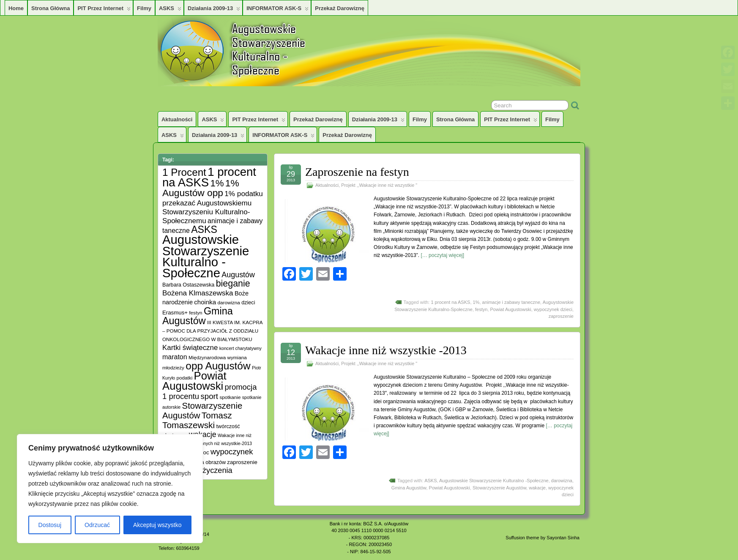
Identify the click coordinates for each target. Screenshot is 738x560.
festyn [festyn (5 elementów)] (195, 313)
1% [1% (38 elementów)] (217, 183)
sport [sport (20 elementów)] (209, 396)
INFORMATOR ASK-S (277, 10)
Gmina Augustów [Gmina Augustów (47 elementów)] (198, 316)
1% (476, 302)
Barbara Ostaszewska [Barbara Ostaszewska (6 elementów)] (188, 285)
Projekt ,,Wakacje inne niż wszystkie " (379, 185)
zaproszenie (561, 316)
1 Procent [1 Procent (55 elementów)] (184, 172)
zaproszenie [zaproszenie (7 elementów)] (242, 462)
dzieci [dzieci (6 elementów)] (248, 303)
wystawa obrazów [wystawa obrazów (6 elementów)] (205, 462)
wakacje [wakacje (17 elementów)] (203, 434)
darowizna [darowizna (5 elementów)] (229, 302)
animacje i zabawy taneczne (511, 302)
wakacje (537, 488)
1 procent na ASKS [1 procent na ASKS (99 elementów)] (209, 177)
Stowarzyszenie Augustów (499, 488)
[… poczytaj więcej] (442, 255)
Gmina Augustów (409, 488)
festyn (481, 309)
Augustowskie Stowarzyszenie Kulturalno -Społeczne (494, 481)
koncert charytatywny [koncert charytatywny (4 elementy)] (241, 348)
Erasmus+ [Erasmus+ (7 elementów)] (175, 313)
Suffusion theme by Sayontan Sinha (543, 538)
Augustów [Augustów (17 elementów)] (238, 275)
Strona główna (51, 8)
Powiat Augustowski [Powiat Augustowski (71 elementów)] (194, 381)
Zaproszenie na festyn (357, 172)
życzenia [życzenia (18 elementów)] (217, 470)
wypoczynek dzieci (553, 309)
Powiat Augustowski (511, 309)
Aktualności (177, 119)
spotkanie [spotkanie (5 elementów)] (230, 397)
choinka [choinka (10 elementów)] (205, 302)
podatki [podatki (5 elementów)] (185, 378)
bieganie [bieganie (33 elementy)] (233, 284)
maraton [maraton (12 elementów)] (175, 357)
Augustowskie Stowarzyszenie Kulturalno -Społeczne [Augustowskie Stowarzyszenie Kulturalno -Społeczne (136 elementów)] (206, 256)
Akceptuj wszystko (157, 525)
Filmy (144, 8)
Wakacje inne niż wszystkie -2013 (386, 350)
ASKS (170, 10)
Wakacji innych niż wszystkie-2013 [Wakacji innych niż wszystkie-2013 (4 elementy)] (217, 443)
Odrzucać (97, 525)
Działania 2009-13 (214, 10)
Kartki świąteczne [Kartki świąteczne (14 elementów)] (190, 348)
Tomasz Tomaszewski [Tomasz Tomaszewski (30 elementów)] (197, 420)
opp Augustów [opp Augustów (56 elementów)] (218, 366)
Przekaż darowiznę (340, 8)
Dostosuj (50, 525)
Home (16, 8)
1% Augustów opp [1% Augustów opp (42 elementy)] (201, 188)
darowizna (562, 481)
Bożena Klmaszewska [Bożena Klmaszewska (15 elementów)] (198, 293)
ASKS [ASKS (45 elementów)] (204, 229)
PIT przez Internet (104, 10)
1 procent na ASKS (450, 302)
